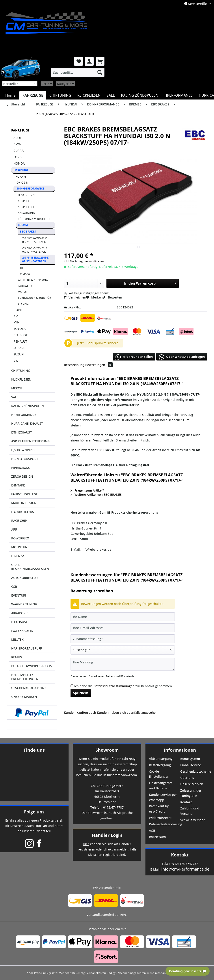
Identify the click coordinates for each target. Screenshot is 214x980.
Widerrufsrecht (160, 818)
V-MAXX (25, 274)
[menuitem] (78, 72)
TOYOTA (20, 329)
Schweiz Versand (193, 820)
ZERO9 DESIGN (22, 476)
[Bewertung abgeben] (123, 650)
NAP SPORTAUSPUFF (26, 648)
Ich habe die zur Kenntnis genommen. (124, 686)
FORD (18, 157)
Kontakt (186, 802)
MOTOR (23, 292)
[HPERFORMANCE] (179, 95)
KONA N (21, 177)
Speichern (81, 693)
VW (16, 361)
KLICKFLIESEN (21, 379)
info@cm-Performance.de (185, 869)
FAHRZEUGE (20, 130)
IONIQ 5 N (22, 183)
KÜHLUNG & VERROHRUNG (35, 219)
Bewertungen (99, 365)
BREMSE (23, 225)
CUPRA (19, 151)
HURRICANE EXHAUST (27, 423)
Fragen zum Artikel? (87, 490)
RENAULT (20, 341)
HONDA (19, 163)
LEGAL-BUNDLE (28, 195)
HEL (22, 268)
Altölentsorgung (161, 759)
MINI (17, 322)
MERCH (17, 388)
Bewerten (112, 297)
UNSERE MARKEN (24, 697)
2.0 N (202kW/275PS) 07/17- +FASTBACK (35, 250)
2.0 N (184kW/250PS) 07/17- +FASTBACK (36, 259)
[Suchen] (100, 72)
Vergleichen (75, 297)
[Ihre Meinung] (123, 664)
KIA (16, 316)
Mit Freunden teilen (134, 357)
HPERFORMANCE (24, 415)
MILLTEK (17, 639)
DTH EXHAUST (21, 432)
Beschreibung (74, 365)
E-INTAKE (18, 485)
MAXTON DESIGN (24, 503)
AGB (152, 831)
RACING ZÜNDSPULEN (28, 406)
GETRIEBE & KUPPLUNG (33, 280)
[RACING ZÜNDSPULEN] (140, 95)
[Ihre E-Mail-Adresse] (123, 628)
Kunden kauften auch (80, 712)
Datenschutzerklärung (164, 824)
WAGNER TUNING (24, 604)
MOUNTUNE (20, 547)
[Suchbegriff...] (78, 72)
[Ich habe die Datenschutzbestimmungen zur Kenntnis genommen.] (72, 686)
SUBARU (20, 348)
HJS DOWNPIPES (23, 450)
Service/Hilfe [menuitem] (196, 4)
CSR (14, 587)
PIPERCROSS (20, 468)
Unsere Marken (192, 784)
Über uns (187, 778)
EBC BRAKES (28, 232)
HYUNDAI (21, 170)
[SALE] (111, 95)
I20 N (19, 310)
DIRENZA (18, 556)
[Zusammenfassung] (123, 639)
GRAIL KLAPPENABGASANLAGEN (30, 567)
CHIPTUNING (21, 371)
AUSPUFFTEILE (27, 207)
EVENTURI (19, 595)
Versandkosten (96, 973)
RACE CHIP (19, 521)
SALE (15, 397)
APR (14, 529)
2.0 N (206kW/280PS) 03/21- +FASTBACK (35, 240)
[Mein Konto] (89, 61)
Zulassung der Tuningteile (191, 793)
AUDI (17, 138)
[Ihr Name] (123, 617)
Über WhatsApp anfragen (182, 357)
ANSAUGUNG (26, 213)
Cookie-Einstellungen (159, 774)
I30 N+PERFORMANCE (30, 189)
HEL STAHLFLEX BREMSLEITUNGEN (25, 677)
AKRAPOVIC (20, 613)
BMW (17, 144)
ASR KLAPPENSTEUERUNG (30, 441)
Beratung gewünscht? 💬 (188, 971)
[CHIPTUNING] (60, 95)
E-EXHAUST (19, 622)
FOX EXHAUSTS (22, 631)
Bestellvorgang (160, 765)
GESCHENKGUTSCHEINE (29, 688)
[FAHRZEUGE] (33, 95)
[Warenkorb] (100, 61)
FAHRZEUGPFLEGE (24, 494)
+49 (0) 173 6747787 (183, 864)
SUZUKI (19, 354)
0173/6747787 (113, 807)
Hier (86, 844)
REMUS (17, 657)
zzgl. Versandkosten (91, 261)
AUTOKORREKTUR (24, 578)
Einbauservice (191, 765)
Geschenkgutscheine (195, 771)
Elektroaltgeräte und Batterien (161, 786)
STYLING (23, 304)
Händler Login (107, 835)
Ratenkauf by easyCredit (159, 809)
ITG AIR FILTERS (23, 512)
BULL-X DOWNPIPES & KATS (32, 666)
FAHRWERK (25, 286)
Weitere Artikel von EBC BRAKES (96, 495)
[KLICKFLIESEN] (89, 95)
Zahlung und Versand (190, 811)
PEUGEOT (20, 335)
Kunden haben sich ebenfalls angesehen (127, 712)
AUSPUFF (24, 201)
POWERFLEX (20, 538)
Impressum (157, 837)
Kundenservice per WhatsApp (163, 797)
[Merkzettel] (78, 61)
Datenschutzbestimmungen (114, 686)
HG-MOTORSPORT (25, 459)
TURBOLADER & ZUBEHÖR (34, 298)
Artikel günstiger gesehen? (86, 293)
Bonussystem (190, 759)
